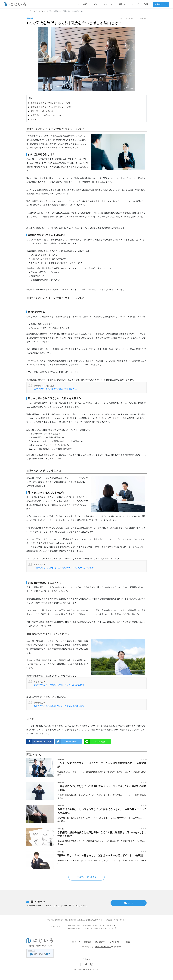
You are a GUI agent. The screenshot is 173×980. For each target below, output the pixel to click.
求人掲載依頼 (100, 942)
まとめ (34, 119)
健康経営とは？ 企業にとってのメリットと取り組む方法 (59, 685)
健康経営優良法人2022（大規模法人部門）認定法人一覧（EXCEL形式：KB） (91, 925)
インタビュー (109, 4)
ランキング (134, 4)
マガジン (96, 4)
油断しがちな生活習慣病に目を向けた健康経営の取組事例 (59, 706)
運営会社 (129, 942)
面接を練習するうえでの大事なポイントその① (51, 103)
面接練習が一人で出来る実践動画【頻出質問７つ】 (56, 389)
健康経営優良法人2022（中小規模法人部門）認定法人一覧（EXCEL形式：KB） (92, 928)
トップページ (31, 11)
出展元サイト (56, 926)
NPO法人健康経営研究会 (103, 947)
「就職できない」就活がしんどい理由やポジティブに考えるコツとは (64, 568)
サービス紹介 (82, 4)
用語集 (146, 4)
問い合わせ (134, 903)
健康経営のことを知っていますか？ (46, 115)
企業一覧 (122, 4)
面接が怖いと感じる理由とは (43, 111)
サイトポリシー (115, 942)
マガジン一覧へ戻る (86, 877)
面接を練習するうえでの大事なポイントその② (51, 107)
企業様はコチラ (161, 4)
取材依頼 (88, 942)
